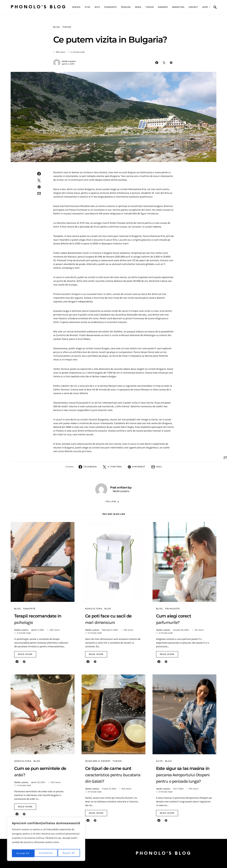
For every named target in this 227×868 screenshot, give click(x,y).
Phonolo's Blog (39, 7)
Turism (67, 27)
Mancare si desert (98, 761)
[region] (46, 840)
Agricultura (94, 609)
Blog (57, 27)
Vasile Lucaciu (69, 61)
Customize (23, 853)
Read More (25, 654)
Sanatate (29, 609)
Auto (159, 761)
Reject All (47, 853)
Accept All (70, 853)
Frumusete (172, 609)
